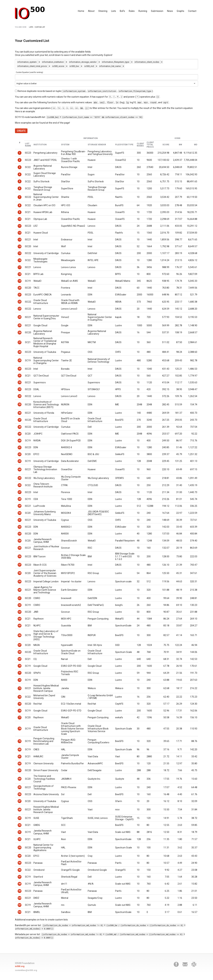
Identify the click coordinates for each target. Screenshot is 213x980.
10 (20, 219)
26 (20, 332)
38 (20, 427)
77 (20, 717)
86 (20, 794)
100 (20, 898)
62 (20, 605)
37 (20, 420)
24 (20, 317)
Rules (132, 11)
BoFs (122, 11)
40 (20, 441)
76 (20, 711)
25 (20, 325)
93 (20, 847)
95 (20, 863)
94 (20, 856)
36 (20, 413)
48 (20, 499)
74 (20, 697)
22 (20, 302)
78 (20, 728)
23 (20, 309)
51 (20, 520)
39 (20, 434)
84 (20, 779)
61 (20, 598)
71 (20, 673)
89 (20, 818)
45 (20, 478)
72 (20, 680)
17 (20, 267)
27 (20, 342)
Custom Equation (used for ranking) (29, 72)
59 (20, 581)
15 (20, 253)
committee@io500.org (26, 970)
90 (20, 825)
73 (20, 688)
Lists (114, 11)
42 (20, 454)
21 (20, 295)
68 (20, 652)
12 (20, 233)
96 (20, 870)
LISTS (31, 27)
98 (20, 884)
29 (20, 360)
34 (20, 396)
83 (20, 770)
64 (20, 619)
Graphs (180, 11)
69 (20, 659)
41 (20, 447)
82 (20, 763)
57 (20, 565)
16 (20, 260)
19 (20, 281)
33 (20, 389)
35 (20, 404)
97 (20, 877)
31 (20, 375)
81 (20, 756)
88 (20, 810)
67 (20, 645)
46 (20, 485)
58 (20, 573)
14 (20, 246)
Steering (103, 11)
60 (20, 590)
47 (20, 492)
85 (20, 787)
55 (20, 548)
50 (20, 513)
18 (20, 274)
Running (143, 11)
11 (20, 226)
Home (81, 11)
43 (20, 461)
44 (20, 469)
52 (20, 527)
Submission (157, 11)
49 (20, 506)
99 (20, 891)
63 (20, 612)
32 (20, 382)
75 (20, 704)
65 (20, 626)
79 (20, 741)
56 (20, 556)
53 (20, 534)
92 (20, 839)
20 (20, 288)
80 (20, 749)
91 (20, 832)
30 (20, 369)
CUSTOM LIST (40, 27)
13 (20, 240)
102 (20, 912)
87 (20, 801)
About (91, 11)
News (170, 11)
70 (20, 666)
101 (20, 905)
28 (20, 352)
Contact (192, 11)
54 (20, 541)
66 (20, 635)
